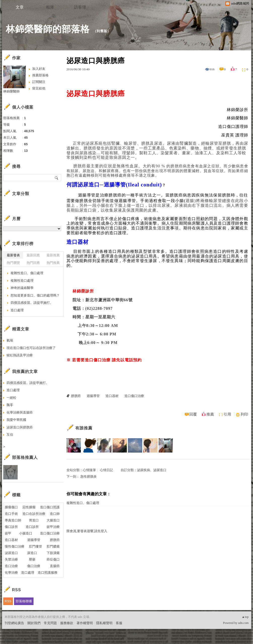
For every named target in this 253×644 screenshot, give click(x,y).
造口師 (55, 514)
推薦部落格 (40, 75)
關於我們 (34, 623)
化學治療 (11, 573)
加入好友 (39, 69)
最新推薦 (53, 255)
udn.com (243, 623)
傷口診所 (11, 527)
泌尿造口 (11, 553)
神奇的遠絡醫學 (22, 288)
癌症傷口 (53, 559)
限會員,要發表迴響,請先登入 (87, 531)
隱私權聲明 (104, 623)
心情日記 (106, 470)
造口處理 (17, 310)
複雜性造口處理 (22, 281)
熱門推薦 (53, 263)
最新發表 (13, 255)
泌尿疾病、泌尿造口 (152, 470)
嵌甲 (8, 533)
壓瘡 (32, 559)
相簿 (50, 7)
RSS (8, 601)
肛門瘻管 (35, 546)
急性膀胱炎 (88, 477)
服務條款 (67, 623)
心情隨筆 (89, 470)
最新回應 (33, 255)
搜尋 (57, 178)
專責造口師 (13, 520)
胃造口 (34, 520)
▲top (245, 617)
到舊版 (102, 31)
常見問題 (50, 623)
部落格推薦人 (25, 457)
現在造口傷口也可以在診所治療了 (31, 348)
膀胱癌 (76, 396)
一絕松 (11, 398)
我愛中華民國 (16, 420)
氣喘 (10, 340)
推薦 (210, 414)
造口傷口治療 (134, 396)
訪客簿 (80, 7)
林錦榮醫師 (11, 91)
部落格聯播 (24, 601)
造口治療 (11, 566)
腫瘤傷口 (11, 507)
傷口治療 (34, 566)
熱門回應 (33, 263)
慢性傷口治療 (15, 546)
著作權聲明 (85, 623)
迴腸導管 (93, 396)
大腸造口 (53, 520)
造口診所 (32, 527)
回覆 (193, 414)
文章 (20, 7)
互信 (10, 435)
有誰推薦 (84, 428)
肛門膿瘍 (53, 546)
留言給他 (39, 88)
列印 (244, 414)
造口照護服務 (48, 573)
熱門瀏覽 (13, 263)
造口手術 (11, 514)
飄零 (10, 405)
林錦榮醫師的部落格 (48, 29)
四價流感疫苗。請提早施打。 (32, 303)
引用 (227, 414)
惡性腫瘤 (29, 507)
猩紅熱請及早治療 (20, 355)
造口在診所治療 (34, 514)
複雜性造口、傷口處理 (83, 503)
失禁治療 (11, 559)
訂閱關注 (39, 82)
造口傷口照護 (50, 507)
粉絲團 (9, 640)
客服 (119, 623)
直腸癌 (55, 566)
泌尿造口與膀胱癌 (20, 427)
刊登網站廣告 (14, 623)
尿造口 (32, 553)
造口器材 (112, 396)
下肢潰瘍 (53, 553)
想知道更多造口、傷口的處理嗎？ (35, 295)
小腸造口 (26, 533)
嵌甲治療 (53, 527)
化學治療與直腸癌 (20, 412)
